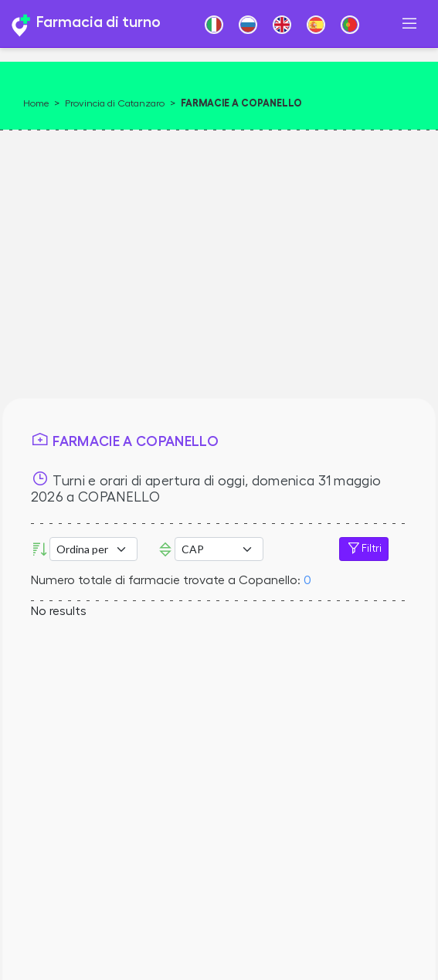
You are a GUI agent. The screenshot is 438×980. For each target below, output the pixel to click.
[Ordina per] (93, 549)
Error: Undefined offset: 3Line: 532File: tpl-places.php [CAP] (219, 549)
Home (36, 103)
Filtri (364, 549)
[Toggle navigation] (409, 24)
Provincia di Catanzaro (115, 103)
